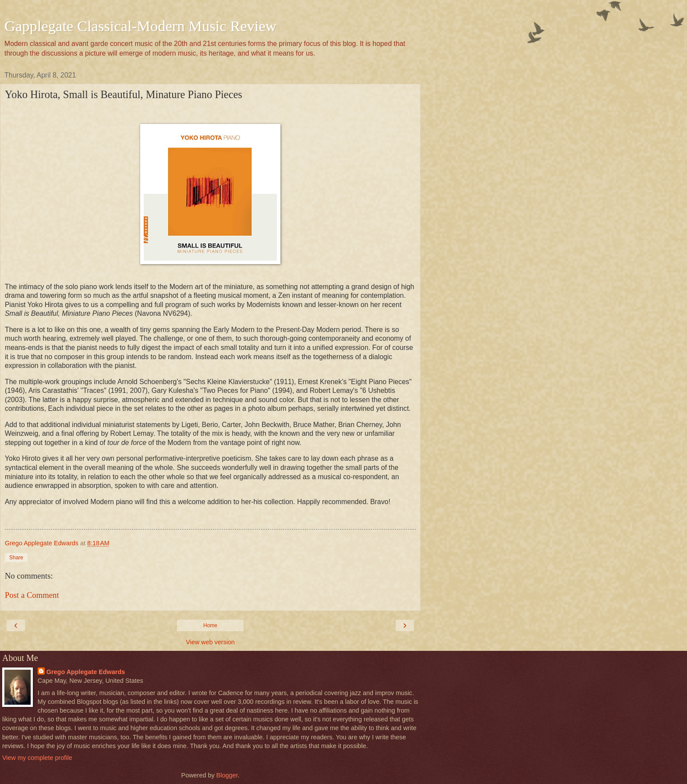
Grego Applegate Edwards (86, 672)
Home (210, 625)
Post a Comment (32, 595)
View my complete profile (37, 758)
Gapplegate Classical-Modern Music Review (140, 26)
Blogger (227, 775)
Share (16, 558)
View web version (210, 642)
